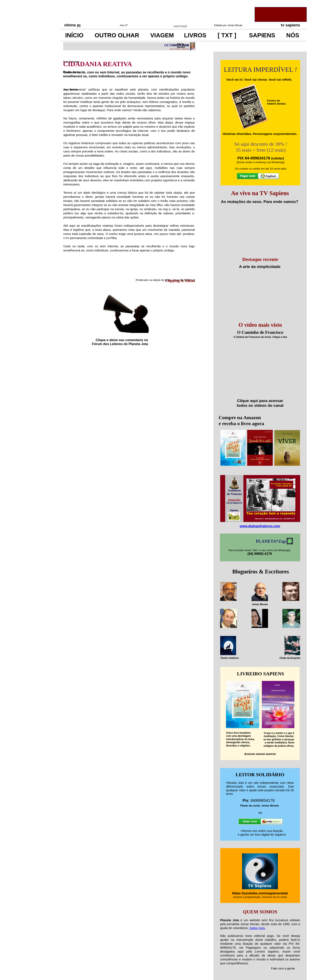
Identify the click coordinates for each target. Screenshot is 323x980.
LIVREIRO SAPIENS (260, 674)
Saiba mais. (257, 928)
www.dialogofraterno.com (260, 526)
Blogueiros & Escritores (261, 572)
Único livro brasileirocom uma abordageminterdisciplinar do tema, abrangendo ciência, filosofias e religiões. (240, 739)
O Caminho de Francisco (260, 332)
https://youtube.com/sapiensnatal (260, 893)
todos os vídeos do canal (260, 405)
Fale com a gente (283, 968)
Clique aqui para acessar (260, 401)
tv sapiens (291, 25)
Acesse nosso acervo (260, 754)
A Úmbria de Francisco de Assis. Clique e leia (260, 337)
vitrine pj (72, 25)
